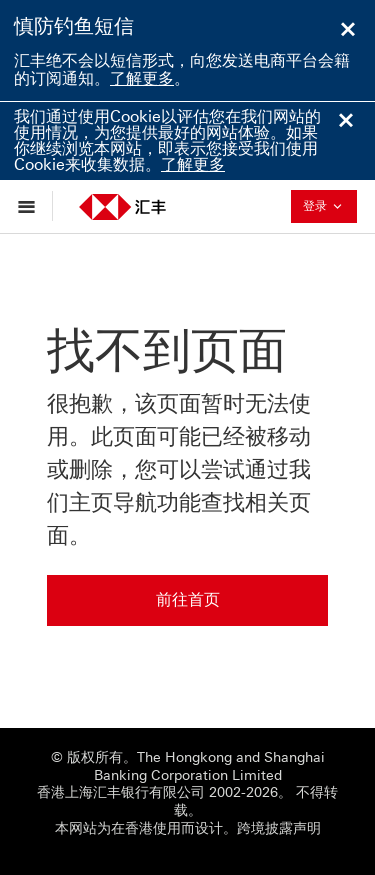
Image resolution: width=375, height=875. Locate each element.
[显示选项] (31, 206)
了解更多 (142, 78)
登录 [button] (328, 205)
